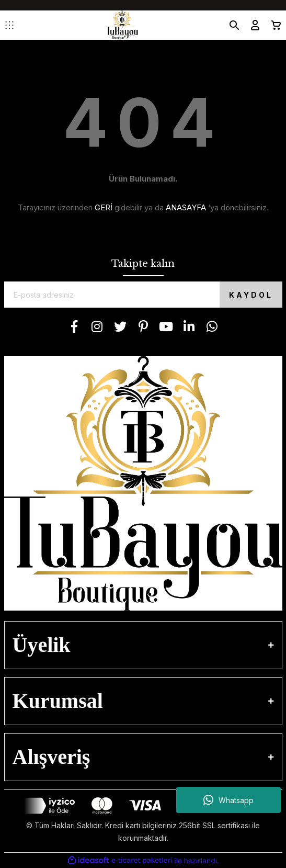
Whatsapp (228, 800)
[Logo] (122, 25)
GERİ (104, 207)
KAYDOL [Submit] (251, 295)
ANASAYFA (186, 207)
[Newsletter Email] (143, 295)
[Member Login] (251, 25)
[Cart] (272, 25)
